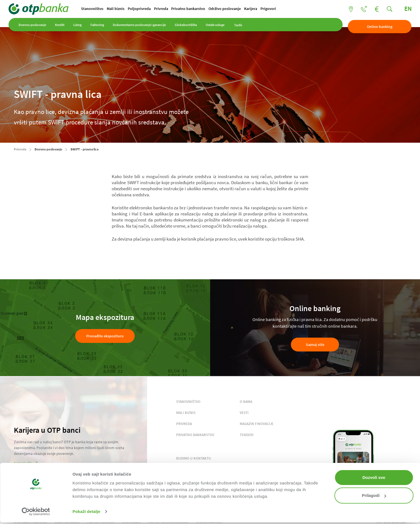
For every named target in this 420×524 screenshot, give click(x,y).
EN (403, 9)
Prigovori (295, 9)
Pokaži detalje (86, 511)
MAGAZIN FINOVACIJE (257, 424)
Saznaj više (315, 345)
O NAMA (246, 402)
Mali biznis (125, 9)
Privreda (176, 9)
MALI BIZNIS (186, 413)
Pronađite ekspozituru (105, 337)
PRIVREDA (184, 424)
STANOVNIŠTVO (188, 402)
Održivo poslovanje (246, 9)
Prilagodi (374, 495)
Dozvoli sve (374, 477)
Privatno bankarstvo (206, 9)
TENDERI (247, 435)
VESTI (244, 413)
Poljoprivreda (152, 9)
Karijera (274, 9)
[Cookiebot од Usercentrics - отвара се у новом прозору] (36, 512)
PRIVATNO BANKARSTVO (195, 435)
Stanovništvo (99, 9)
